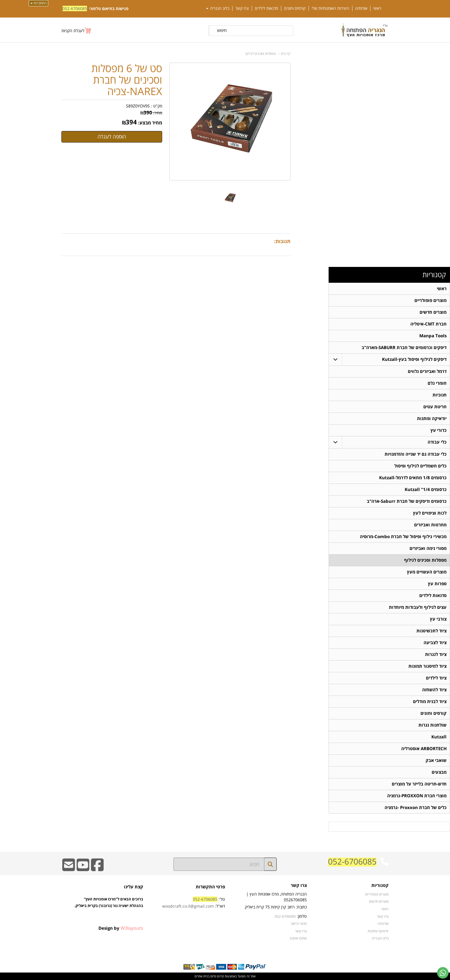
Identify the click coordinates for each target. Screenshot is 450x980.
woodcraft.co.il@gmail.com (188, 906)
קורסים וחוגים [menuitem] (295, 8)
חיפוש (222, 30)
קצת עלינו (134, 887)
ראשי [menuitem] (377, 8)
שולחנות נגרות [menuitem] (432, 725)
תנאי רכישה (299, 923)
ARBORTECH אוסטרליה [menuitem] (424, 749)
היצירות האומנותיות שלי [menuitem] (330, 8)
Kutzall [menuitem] (439, 737)
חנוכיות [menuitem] (440, 395)
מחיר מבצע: (150, 123)
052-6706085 (75, 8)
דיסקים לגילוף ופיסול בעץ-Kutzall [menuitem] (414, 359)
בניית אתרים (202, 976)
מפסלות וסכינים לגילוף (260, 54)
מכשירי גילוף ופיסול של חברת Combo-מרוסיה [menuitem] (403, 537)
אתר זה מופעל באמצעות (225, 976)
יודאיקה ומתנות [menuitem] (432, 418)
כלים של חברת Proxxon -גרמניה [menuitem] (416, 807)
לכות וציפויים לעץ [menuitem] (430, 513)
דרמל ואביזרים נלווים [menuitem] (427, 371)
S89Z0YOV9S (138, 106)
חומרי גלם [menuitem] (437, 383)
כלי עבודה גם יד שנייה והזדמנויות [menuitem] (416, 454)
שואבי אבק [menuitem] (436, 760)
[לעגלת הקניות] (77, 31)
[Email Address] (69, 869)
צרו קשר (299, 886)
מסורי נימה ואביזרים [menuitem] (428, 548)
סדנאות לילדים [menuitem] (266, 8)
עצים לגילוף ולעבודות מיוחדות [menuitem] (418, 607)
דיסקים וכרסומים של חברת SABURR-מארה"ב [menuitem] (404, 347)
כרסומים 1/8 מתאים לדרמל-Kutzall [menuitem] (413, 478)
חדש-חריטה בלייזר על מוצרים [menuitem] (419, 784)
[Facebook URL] (97, 869)
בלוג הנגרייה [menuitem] (380, 938)
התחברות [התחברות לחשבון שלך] (38, 3)
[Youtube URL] (83, 869)
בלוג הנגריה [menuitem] (218, 8)
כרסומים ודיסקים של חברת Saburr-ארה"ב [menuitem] (407, 501)
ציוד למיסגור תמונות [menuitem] (427, 666)
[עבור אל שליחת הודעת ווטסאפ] (443, 973)
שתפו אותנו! (298, 938)
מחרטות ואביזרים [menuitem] (430, 525)
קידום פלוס (217, 976)
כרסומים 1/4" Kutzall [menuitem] (426, 489)
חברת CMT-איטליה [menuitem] (428, 324)
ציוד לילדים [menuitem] (436, 678)
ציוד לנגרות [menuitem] (436, 654)
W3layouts (132, 928)
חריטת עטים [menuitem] (435, 407)
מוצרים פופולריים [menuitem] (430, 300)
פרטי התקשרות (210, 887)
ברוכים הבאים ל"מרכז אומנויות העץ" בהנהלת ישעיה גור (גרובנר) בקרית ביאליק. (109, 909)
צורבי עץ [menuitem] (438, 619)
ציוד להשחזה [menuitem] (434, 690)
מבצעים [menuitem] (439, 772)
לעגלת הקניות (73, 31)
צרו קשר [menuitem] (242, 8)
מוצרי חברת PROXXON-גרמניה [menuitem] (417, 796)
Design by (121, 928)
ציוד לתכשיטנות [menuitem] (431, 631)
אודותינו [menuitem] (361, 8)
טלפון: (302, 916)
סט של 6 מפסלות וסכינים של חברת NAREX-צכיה (127, 80)
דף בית (286, 54)
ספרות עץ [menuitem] (437, 584)
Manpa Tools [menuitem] (433, 336)
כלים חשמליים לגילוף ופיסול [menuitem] (420, 466)
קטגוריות (434, 275)
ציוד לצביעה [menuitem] (435, 643)
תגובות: (282, 241)
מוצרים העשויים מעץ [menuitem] (427, 572)
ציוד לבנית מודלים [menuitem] (430, 701)
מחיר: (151, 113)
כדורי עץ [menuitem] (439, 430)
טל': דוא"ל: (194, 903)
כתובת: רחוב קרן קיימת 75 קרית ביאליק (276, 907)
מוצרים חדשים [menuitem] (433, 312)
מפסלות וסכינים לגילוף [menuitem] (425, 560)
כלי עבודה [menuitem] (437, 442)
